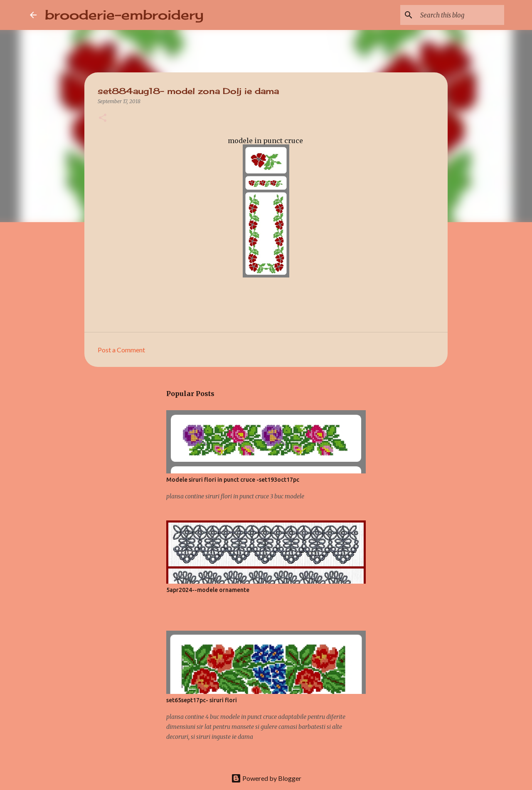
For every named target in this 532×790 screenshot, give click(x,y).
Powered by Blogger (266, 778)
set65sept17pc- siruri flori (202, 700)
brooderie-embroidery (124, 15)
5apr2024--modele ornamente (208, 590)
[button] (103, 118)
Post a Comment (121, 350)
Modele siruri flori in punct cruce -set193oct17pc (233, 480)
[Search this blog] (461, 15)
